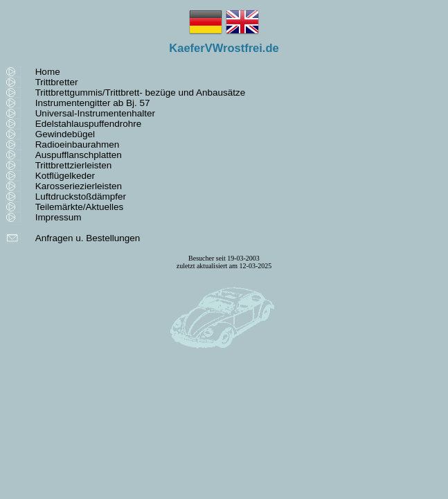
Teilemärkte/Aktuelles (80, 207)
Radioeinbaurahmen (78, 145)
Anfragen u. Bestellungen (88, 238)
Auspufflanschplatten (79, 155)
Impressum (59, 217)
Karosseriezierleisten (79, 186)
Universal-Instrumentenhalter (95, 113)
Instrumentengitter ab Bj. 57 (93, 103)
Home (48, 72)
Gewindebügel (65, 134)
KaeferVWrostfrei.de (224, 48)
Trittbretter (57, 82)
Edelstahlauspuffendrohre (89, 124)
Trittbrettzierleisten (74, 165)
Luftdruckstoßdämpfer (81, 196)
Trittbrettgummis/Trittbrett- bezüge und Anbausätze (141, 93)
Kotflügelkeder (65, 176)
